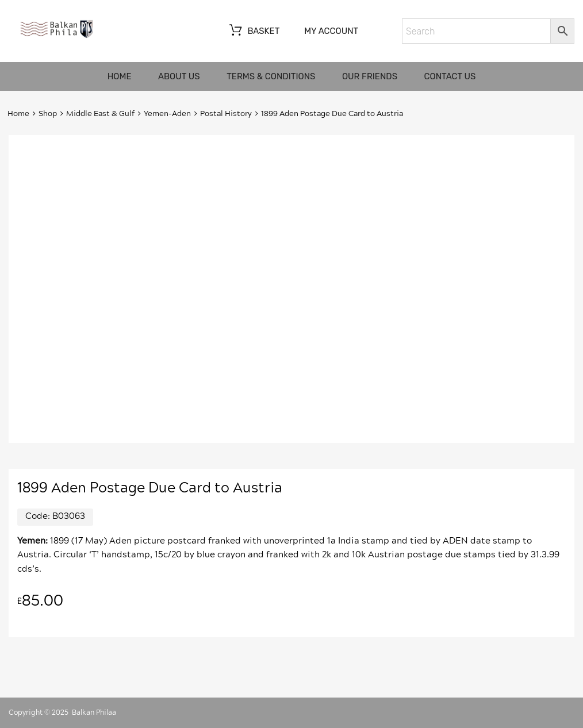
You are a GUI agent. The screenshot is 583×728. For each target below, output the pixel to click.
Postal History (226, 114)
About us (179, 76)
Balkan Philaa (94, 712)
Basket (253, 32)
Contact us (450, 76)
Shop (48, 114)
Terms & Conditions (271, 76)
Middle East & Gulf (100, 114)
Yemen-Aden (167, 114)
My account (331, 31)
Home (120, 76)
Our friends (370, 76)
